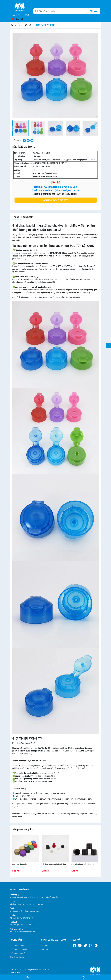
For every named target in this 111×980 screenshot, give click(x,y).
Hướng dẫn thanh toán (18, 949)
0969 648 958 (28, 796)
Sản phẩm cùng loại (23, 829)
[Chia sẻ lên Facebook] (24, 140)
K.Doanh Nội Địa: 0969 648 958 (22, 918)
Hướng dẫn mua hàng (18, 945)
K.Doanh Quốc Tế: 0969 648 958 (22, 925)
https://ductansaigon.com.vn (34, 799)
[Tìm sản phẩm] (67, 11)
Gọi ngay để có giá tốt (56, 200)
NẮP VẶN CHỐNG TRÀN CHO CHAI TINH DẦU (85, 866)
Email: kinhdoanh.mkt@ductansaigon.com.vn (55, 190)
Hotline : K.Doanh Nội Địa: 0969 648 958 (56, 187)
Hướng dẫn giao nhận (18, 953)
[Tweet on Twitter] (32, 140)
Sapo (22, 972)
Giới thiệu (45, 949)
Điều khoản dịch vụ (17, 957)
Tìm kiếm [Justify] (94, 11)
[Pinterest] (28, 140)
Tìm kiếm (45, 945)
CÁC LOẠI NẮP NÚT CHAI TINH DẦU (54, 864)
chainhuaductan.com (83, 799)
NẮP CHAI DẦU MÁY (20, 864)
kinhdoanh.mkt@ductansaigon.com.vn (24, 911)
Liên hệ (56, 183)
